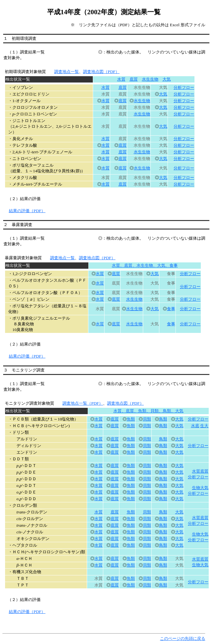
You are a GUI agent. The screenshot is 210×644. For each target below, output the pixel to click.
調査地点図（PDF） (101, 72)
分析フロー (184, 87)
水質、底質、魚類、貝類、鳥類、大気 (148, 411)
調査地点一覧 (67, 72)
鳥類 (163, 419)
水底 (195, 426)
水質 (121, 79)
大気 (167, 79)
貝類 (147, 419)
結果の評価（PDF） (27, 211)
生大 (204, 426)
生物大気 (200, 565)
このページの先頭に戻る (183, 638)
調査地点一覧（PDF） (83, 403)
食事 (171, 309)
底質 (134, 79)
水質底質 (200, 559)
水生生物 (150, 79)
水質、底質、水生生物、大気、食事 (145, 265)
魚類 (131, 419)
